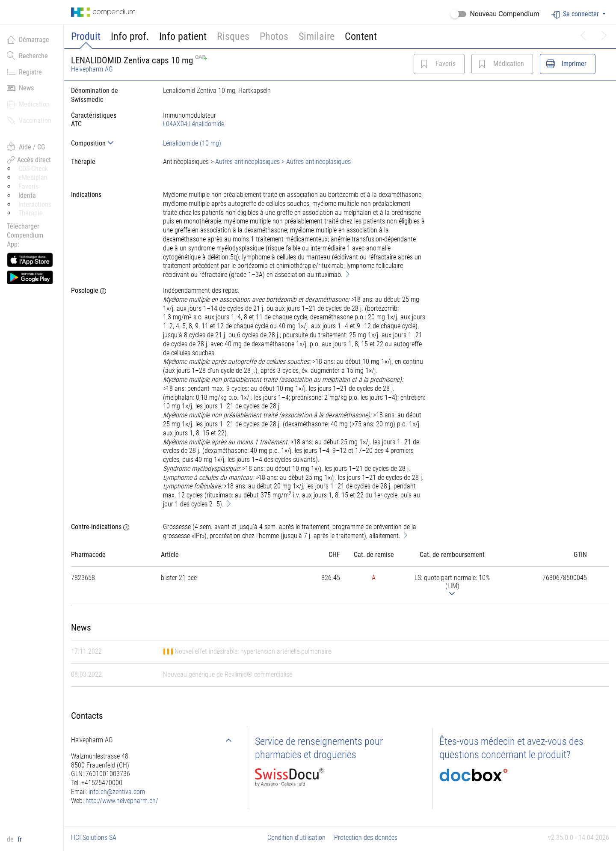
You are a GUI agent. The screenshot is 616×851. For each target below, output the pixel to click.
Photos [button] (274, 36)
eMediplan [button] (33, 177)
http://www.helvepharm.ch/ (122, 801)
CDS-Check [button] (33, 168)
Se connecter (576, 14)
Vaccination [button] (29, 120)
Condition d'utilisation (296, 838)
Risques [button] (233, 36)
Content (361, 36)
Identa (27, 195)
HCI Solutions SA (94, 838)
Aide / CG (26, 147)
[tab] (110, 143)
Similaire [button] (317, 36)
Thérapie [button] (31, 213)
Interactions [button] (35, 204)
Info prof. (130, 36)
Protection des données (366, 838)
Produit (86, 36)
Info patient (183, 36)
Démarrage (28, 39)
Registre (24, 72)
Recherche (27, 56)
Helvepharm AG (92, 69)
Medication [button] (28, 104)
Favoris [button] (28, 186)
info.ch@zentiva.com (117, 792)
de (11, 839)
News (20, 88)
